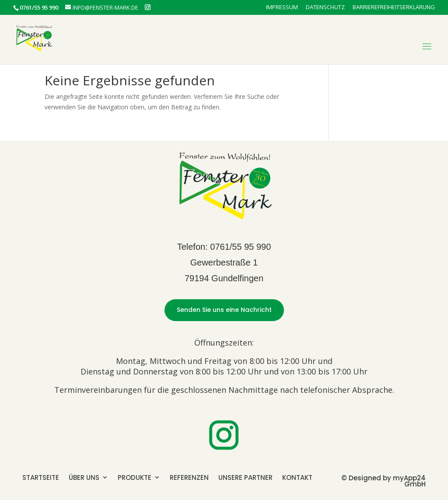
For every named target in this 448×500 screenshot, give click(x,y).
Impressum (282, 8)
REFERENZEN (189, 477)
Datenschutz (325, 8)
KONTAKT (297, 477)
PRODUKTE (135, 477)
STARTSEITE (41, 477)
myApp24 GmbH (409, 481)
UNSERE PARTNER (245, 477)
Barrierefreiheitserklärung (394, 8)
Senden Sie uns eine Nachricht (224, 310)
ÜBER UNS (84, 477)
